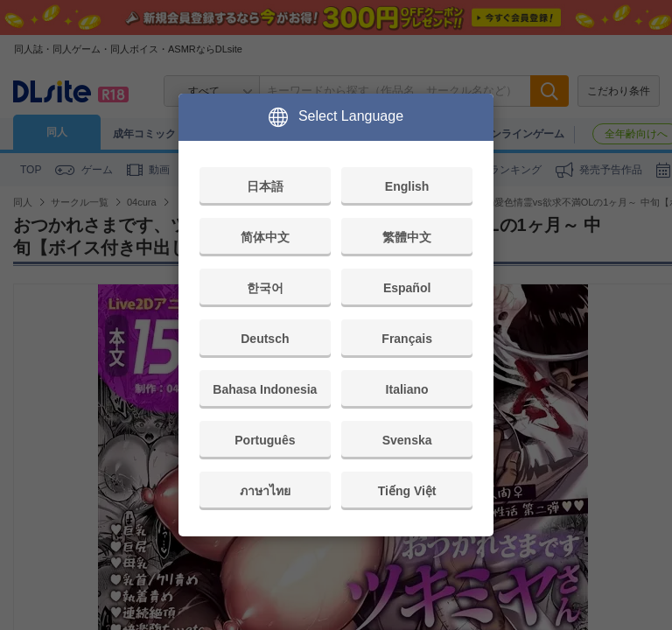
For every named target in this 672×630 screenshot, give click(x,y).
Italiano (407, 389)
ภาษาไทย (265, 491)
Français (407, 339)
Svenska (407, 440)
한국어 (265, 288)
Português (265, 440)
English (407, 186)
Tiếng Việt (407, 491)
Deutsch (265, 339)
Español (407, 288)
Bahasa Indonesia (265, 389)
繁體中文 (407, 237)
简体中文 (265, 237)
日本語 (265, 186)
